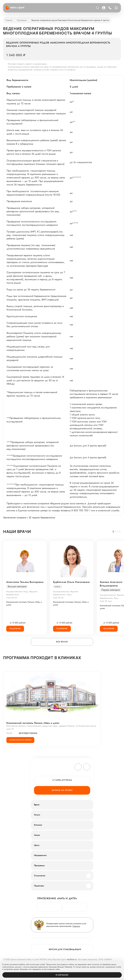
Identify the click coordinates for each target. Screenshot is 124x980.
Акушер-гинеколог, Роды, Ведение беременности (22, 593)
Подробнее (15, 629)
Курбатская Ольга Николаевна (71, 582)
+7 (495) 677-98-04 (62, 780)
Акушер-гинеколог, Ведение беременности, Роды (66, 593)
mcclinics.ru (72, 959)
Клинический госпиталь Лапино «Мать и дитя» (24, 603)
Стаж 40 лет (12, 598)
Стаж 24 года (106, 601)
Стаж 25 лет (58, 598)
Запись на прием (62, 790)
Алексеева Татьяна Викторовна (25, 582)
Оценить (76, 926)
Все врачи (62, 642)
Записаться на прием (20, 740)
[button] (113, 532)
